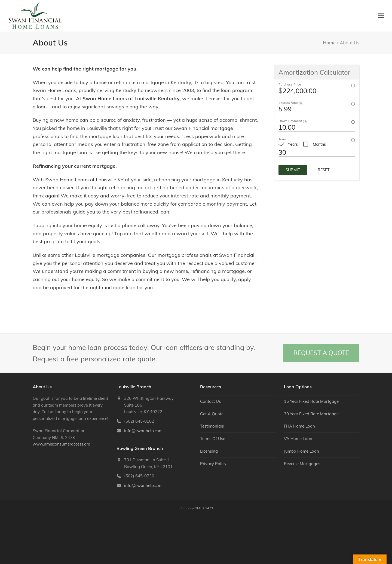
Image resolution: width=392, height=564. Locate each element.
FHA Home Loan (299, 426)
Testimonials (212, 426)
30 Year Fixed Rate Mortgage (311, 414)
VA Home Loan (298, 439)
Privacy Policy (213, 464)
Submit (293, 170)
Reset (324, 170)
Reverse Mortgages (302, 464)
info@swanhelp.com (143, 431)
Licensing (209, 451)
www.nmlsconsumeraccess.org (62, 444)
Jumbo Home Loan (301, 451)
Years (293, 144)
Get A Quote (212, 414)
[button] (381, 16)
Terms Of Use (213, 439)
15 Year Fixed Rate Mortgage (311, 401)
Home (329, 43)
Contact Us (210, 401)
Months (319, 144)
